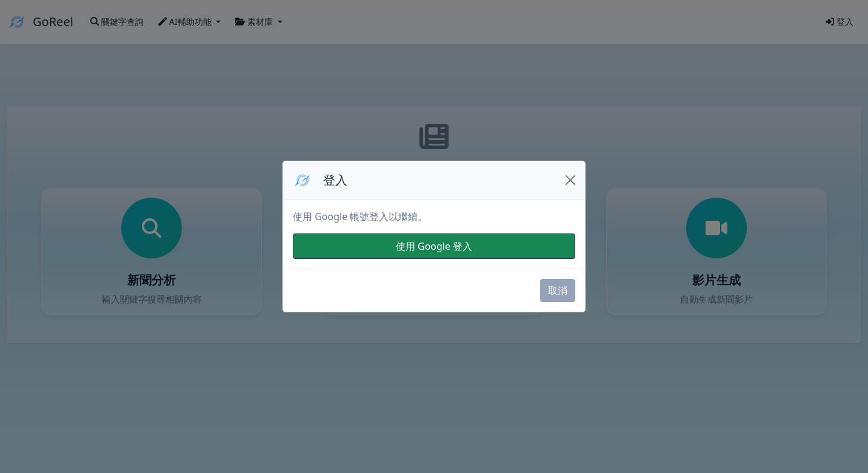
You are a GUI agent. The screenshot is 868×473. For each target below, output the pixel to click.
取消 (558, 290)
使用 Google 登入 (434, 246)
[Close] (570, 180)
